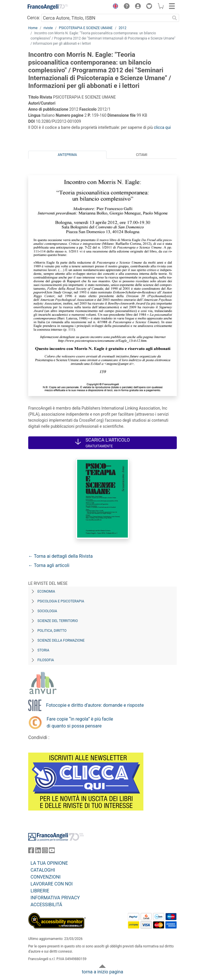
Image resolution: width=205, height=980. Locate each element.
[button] (114, 7)
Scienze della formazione (61, 640)
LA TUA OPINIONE (49, 863)
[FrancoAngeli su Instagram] (45, 852)
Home (33, 28)
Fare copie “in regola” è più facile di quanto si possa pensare (80, 722)
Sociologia (47, 611)
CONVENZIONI (45, 877)
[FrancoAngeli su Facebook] (31, 852)
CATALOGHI (43, 870)
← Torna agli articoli (49, 565)
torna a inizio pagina (102, 972)
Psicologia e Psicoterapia (61, 601)
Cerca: (34, 18)
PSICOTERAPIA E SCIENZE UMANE (86, 28)
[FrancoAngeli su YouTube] (52, 852)
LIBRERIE (40, 891)
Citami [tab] (142, 155)
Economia (46, 591)
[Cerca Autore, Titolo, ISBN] (106, 18)
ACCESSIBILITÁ (46, 905)
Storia (43, 650)
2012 (123, 28)
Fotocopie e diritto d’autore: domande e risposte (95, 705)
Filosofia (46, 660)
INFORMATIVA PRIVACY (55, 898)
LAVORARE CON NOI (52, 884)
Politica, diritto (52, 631)
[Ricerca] (174, 18)
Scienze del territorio (58, 621)
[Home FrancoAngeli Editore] (48, 7)
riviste (48, 28)
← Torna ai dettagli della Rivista (60, 556)
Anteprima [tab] (68, 155)
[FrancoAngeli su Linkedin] (38, 852)
